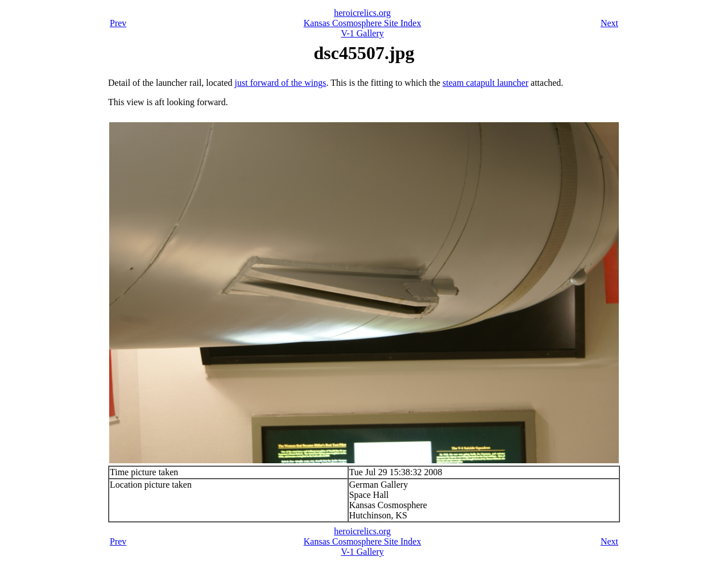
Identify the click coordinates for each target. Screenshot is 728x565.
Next (609, 23)
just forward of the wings (281, 83)
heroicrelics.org (362, 13)
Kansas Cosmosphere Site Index (363, 23)
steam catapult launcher (485, 83)
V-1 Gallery (362, 33)
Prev (118, 23)
